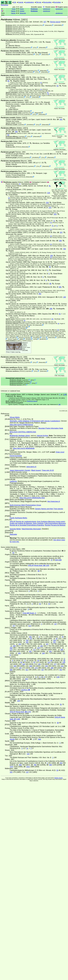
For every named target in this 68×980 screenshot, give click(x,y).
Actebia (22, 11)
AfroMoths (35, 25)
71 (54, 221)
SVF (24, 385)
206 (51, 309)
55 (40, 604)
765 (35, 765)
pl (27, 748)
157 (47, 644)
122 (50, 207)
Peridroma (34, 9)
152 (20, 644)
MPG (14, 338)
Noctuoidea (47, 2)
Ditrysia (39, 2)
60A (57, 560)
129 (64, 662)
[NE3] (20, 28)
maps (63, 48)
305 (11, 670)
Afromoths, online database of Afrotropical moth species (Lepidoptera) (35, 421)
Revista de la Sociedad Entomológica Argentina (27, 525)
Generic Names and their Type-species (49, 509)
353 (61, 670)
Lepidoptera (30, 2)
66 (9, 198)
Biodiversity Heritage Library (20, 436)
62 (48, 92)
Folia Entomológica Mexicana (55, 523)
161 (42, 646)
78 (49, 604)
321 (27, 670)
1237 (12, 767)
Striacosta (23, 13)
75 (63, 637)
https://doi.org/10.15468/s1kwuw (21, 425)
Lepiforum (13, 481)
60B (60, 560)
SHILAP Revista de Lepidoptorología (23, 522)
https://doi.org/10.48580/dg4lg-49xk (32, 498)
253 (61, 763)
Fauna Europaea (16, 456)
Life (15, 2)
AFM (35, 339)
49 (51, 661)
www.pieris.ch (31, 467)
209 (31, 666)
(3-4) (33, 83)
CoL (41, 25)
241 (62, 666)
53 (58, 86)
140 (54, 640)
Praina (22, 9)
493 (20, 765)
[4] (37, 186)
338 (60, 241)
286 (59, 404)
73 (52, 226)
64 (60, 314)
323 (55, 214)
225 (46, 666)
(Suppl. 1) (22, 331)
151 (54, 642)
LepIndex (28, 25)
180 (62, 650)
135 (27, 640)
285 (8, 135)
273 (36, 668)
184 (43, 653)
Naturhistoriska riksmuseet (31, 529)
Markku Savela (59, 778)
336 (16, 132)
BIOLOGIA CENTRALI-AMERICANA (23, 432)
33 (38, 661)
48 (58, 323)
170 (38, 648)
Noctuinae (4, 5)
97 (57, 639)
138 (58, 677)
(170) (20, 712)
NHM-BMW (58, 25)
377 (14, 626)
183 (19, 653)
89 (50, 284)
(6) (45, 86)
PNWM (28, 339)
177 (34, 650)
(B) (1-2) (43, 154)
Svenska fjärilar (15, 529)
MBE (21, 339)
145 (24, 664)
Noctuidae (57, 2)
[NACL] (20, 30)
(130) (31, 84)
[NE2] (14, 25)
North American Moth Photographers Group (25, 505)
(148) (23, 334)
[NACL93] (22, 27)
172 (11, 650)
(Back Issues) (36, 470)
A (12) (52, 297)
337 (61, 232)
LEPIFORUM (62, 338)
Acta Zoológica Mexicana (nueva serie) (51, 522)
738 (64, 249)
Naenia (13, 11)
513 (30, 626)
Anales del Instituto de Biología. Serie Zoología (27, 523)
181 (30, 651)
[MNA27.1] (26, 31)
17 (25, 661)
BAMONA (43, 339)
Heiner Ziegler (12, 339)
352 (40, 294)
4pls (39, 739)
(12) (42, 284)
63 (25, 320)
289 (52, 668)
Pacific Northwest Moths (18, 518)
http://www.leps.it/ (54, 501)
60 (8, 81)
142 (27, 642)
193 (15, 666)
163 (11, 648)
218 (48, 193)
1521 (28, 767)
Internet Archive (42, 436)
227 (45, 22)
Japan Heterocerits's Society (20, 470)
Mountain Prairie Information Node (51, 428)
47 (52, 560)
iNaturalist (48, 25)
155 (30, 637)
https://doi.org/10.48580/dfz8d (24, 448)
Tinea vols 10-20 (48, 470)
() (47, 9)
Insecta (21, 2)
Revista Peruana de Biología (55, 525)
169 (51, 256)
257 (20, 668)
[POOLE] (22, 34)
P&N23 (22, 25)
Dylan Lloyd (15, 352)
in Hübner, (42, 395)
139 (65, 395)
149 (18, 701)
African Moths (15, 417)
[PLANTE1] (17, 33)
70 (50, 267)
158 (14, 646)
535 (60, 287)
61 (13, 553)
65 (41, 83)
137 (55, 624)
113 (49, 662)
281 (52, 319)
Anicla (14, 9)
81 (50, 186)
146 (64, 297)
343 (61, 119)
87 (31, 639)
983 (51, 765)
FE (29, 27)
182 (50, 651)
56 (58, 723)
